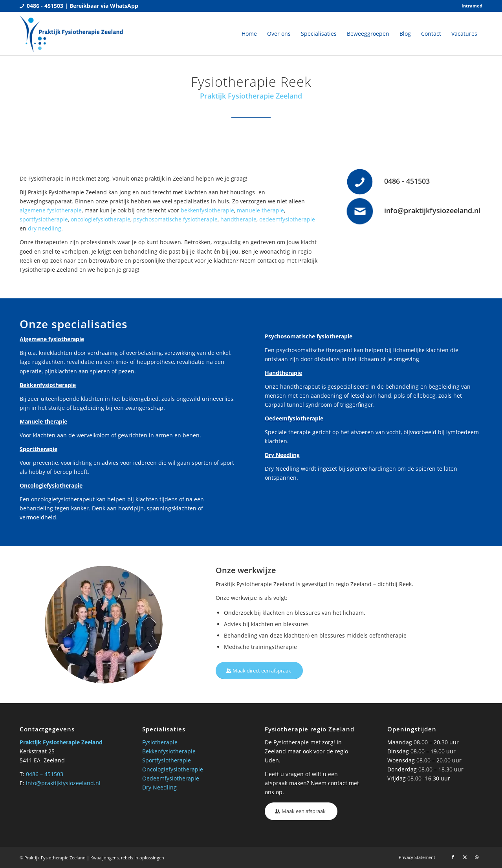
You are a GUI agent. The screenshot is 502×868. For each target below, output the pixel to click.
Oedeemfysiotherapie (171, 778)
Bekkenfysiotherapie (169, 751)
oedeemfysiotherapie (287, 219)
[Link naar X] (465, 857)
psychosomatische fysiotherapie (175, 219)
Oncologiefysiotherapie (173, 769)
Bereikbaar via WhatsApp (104, 6)
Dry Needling (159, 787)
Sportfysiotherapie (167, 760)
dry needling (45, 228)
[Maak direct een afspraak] (259, 671)
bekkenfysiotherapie (207, 210)
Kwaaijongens (104, 858)
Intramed (472, 6)
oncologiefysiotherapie (101, 219)
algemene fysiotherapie (51, 210)
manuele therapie (260, 210)
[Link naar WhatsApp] (476, 857)
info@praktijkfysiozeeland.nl (432, 210)
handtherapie (238, 219)
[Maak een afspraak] (301, 811)
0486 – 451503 (45, 774)
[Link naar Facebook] (453, 857)
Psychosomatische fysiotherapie (309, 336)
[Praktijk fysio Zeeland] (72, 34)
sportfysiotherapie (44, 219)
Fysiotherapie (160, 742)
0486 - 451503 (407, 181)
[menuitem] (470, 6)
